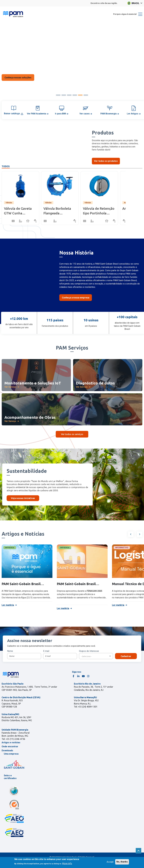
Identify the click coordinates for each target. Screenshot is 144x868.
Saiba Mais (18, 79)
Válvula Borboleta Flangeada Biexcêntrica (57, 211)
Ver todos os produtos (106, 161)
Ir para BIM (62, 114)
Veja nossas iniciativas (23, 498)
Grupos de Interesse (89, 651)
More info (67, 863)
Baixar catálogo (14, 114)
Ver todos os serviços (72, 434)
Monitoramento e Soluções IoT (33, 383)
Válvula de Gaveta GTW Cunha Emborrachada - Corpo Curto (18, 211)
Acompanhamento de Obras (30, 417)
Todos (6, 166)
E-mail (46, 651)
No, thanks (122, 862)
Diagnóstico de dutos (95, 383)
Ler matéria (8, 605)
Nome (10, 651)
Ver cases (86, 114)
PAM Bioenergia (110, 114)
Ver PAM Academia (38, 114)
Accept (110, 862)
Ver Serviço (10, 387)
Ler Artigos (134, 114)
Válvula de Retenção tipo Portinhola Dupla (99, 211)
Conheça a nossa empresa (76, 298)
